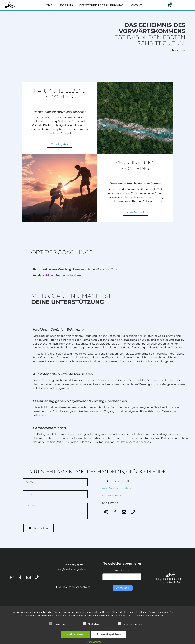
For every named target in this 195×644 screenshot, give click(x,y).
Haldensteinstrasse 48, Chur (62, 276)
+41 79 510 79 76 (112, 496)
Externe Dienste (130, 624)
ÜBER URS (66, 5)
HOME (48, 5)
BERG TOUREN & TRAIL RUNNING (101, 5)
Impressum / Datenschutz (73, 587)
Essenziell (57, 624)
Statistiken (92, 624)
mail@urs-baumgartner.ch (118, 488)
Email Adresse (122, 570)
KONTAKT (136, 5)
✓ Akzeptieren (75, 634)
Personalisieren (93, 642)
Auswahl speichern (109, 634)
